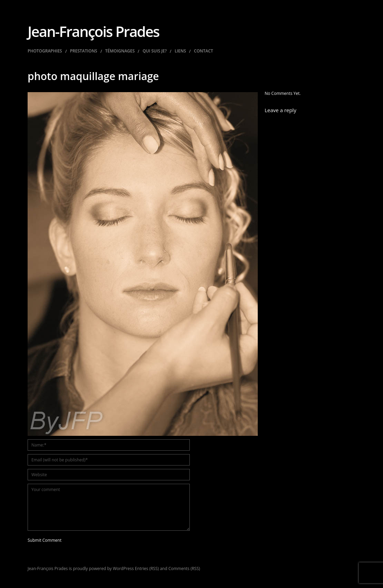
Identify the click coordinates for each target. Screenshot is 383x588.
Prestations (84, 51)
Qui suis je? (155, 51)
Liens (180, 51)
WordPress (123, 569)
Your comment (109, 507)
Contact (204, 51)
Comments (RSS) (184, 569)
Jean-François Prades (94, 31)
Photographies (45, 51)
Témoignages (120, 51)
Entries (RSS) (147, 569)
